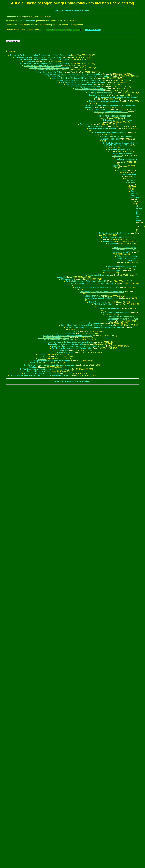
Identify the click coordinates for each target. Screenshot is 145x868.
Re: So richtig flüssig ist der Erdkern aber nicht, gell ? (92, 283)
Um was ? (75, 331)
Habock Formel (35, 363)
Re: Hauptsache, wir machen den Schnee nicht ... (72, 348)
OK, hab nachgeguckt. (112, 271)
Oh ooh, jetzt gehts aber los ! (92, 91)
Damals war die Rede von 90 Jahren (135, 194)
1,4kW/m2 (42, 354)
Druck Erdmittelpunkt (98, 302)
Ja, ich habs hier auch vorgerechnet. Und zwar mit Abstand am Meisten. (40, 375)
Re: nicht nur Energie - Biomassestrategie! (42, 373)
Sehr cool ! (112, 244)
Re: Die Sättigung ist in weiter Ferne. (86, 87)
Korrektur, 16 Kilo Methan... (96, 126)
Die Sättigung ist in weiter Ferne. (79, 84)
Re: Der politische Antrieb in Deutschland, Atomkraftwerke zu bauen (94, 327)
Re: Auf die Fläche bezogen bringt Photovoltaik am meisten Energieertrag (41, 55)
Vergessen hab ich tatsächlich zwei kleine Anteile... (73, 78)
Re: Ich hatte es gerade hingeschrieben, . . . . (117, 116)
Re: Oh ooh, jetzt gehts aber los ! (98, 93)
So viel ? (46, 357)
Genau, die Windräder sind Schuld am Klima (42, 66)
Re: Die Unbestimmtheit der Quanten (53, 338)
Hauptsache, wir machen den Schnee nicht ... (66, 344)
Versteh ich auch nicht (66, 334)
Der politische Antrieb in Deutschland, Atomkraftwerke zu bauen (88, 325)
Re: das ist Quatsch (27, 21)
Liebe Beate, (108, 241)
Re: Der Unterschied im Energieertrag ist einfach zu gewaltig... (45, 59)
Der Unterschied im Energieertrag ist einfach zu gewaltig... (39, 57)
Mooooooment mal (93, 296)
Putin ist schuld (86, 124)
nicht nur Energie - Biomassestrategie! (35, 371)
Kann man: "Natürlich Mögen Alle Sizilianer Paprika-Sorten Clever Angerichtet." (124, 250)
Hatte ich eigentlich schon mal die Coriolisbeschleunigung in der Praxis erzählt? (123, 319)
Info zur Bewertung (93, 30)
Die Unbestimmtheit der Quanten (47, 70)
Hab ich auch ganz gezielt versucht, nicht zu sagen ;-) (116, 97)
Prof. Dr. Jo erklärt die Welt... (50, 72)
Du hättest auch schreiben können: (104, 128)
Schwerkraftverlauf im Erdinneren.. (117, 120)
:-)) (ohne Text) (63, 350)
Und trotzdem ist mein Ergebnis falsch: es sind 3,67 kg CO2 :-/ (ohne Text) (120, 144)
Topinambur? (30, 61)
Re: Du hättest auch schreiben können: (110, 133)
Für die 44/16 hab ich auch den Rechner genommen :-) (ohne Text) (115, 138)
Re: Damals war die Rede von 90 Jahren (139, 213)
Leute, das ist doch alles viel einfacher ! (119, 237)
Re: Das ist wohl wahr (131, 182)
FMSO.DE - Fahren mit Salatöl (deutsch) (72, 11)
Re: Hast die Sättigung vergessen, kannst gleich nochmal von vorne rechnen (79, 76)
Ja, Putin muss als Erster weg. (97, 275)
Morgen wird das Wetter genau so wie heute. (52, 361)
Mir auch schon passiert (127, 160)
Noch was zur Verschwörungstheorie (104, 101)
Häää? (115, 166)
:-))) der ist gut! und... (65, 352)
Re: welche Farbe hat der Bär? (116, 313)
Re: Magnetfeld (68, 279)
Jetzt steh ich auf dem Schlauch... (122, 149)
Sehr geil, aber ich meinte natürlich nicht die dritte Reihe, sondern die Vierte (128, 258)
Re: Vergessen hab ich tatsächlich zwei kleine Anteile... (79, 80)
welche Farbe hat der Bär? (110, 308)
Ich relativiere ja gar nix (99, 95)
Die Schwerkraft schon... (104, 304)
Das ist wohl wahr (129, 174)
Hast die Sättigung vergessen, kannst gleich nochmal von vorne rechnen (73, 74)
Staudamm (33, 367)
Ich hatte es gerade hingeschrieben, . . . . (111, 112)
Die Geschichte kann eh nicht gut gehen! (101, 298)
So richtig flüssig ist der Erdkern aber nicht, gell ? (86, 281)
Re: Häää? (122, 170)
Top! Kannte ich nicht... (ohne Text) (122, 267)
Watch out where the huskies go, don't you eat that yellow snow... (79, 346)
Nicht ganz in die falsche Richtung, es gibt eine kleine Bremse (68, 342)
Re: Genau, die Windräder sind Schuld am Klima (49, 68)
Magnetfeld (61, 277)
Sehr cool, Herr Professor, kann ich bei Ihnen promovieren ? (67, 336)
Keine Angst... (95, 323)
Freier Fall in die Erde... (99, 110)
